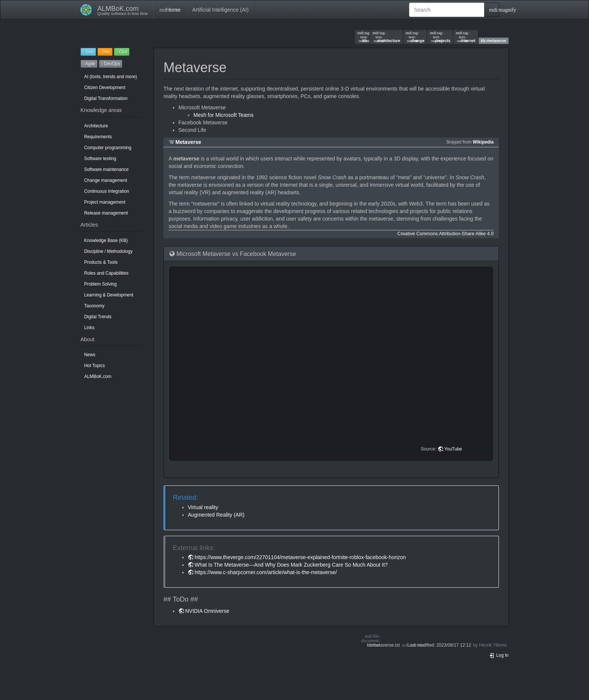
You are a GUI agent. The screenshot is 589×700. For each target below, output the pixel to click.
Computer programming (108, 148)
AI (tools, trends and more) (111, 77)
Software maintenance (106, 169)
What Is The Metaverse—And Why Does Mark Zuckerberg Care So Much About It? (291, 565)
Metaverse (188, 142)
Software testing (100, 159)
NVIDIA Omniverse (207, 611)
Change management (106, 180)
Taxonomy (94, 306)
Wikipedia (483, 142)
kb (362, 37)
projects (440, 37)
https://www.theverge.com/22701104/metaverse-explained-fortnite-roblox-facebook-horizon (300, 557)
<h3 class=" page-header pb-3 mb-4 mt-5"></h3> (332, 364)
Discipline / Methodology (108, 251)
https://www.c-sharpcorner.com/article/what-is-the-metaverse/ (266, 572)
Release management (106, 213)
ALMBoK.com (98, 376)
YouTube (453, 449)
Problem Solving (100, 284)
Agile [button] (89, 64)
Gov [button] (88, 52)
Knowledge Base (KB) (106, 240)
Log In (499, 655)
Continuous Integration (107, 191)
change (415, 37)
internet (465, 37)
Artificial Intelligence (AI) (220, 10)
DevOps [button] (111, 64)
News (90, 355)
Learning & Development (109, 295)
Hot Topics (94, 366)
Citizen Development (105, 88)
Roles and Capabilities (106, 273)
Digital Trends (98, 317)
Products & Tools (101, 262)
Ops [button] (122, 52)
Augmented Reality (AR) (216, 515)
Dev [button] (105, 52)
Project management (105, 202)
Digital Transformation (106, 98)
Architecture (96, 126)
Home (170, 10)
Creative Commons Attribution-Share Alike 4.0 (446, 234)
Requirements (98, 137)
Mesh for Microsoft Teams (224, 115)
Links (89, 328)
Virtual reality (203, 507)
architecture (387, 37)
